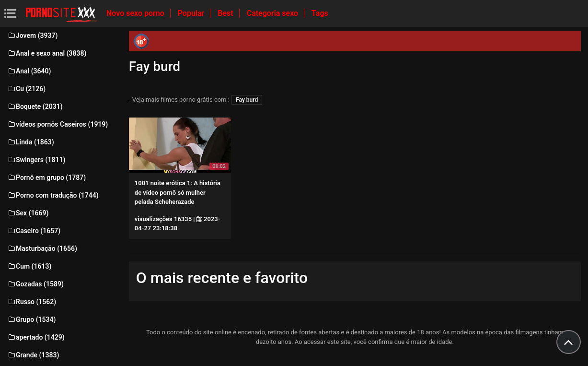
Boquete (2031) (35, 106)
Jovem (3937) (33, 35)
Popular (192, 13)
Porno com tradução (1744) (53, 195)
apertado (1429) (36, 337)
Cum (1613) (29, 266)
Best (226, 13)
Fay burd (247, 100)
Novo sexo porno (136, 13)
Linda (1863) (31, 142)
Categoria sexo (273, 13)
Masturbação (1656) (42, 248)
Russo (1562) (32, 302)
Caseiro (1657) (34, 231)
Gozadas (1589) (35, 284)
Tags (320, 13)
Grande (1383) (33, 355)
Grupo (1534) (31, 319)
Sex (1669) (28, 213)
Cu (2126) (26, 89)
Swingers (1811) (36, 160)
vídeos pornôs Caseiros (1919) (58, 124)
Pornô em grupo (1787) (46, 177)
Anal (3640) (29, 71)
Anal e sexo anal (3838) (47, 53)
